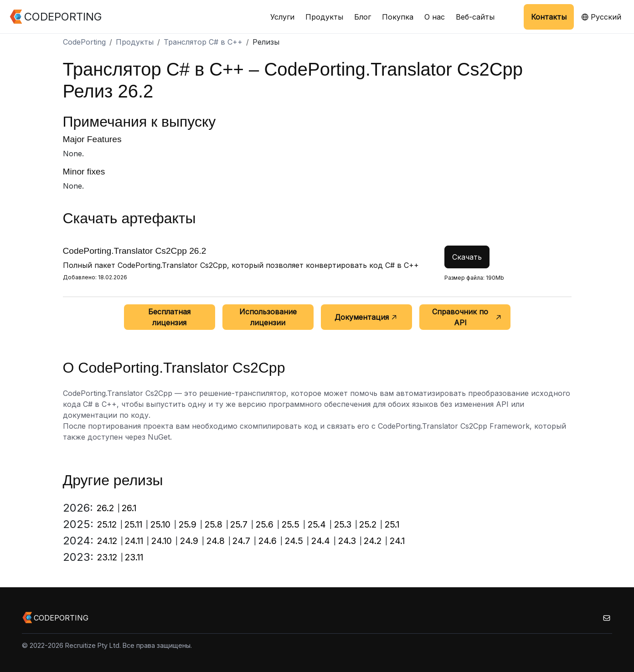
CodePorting (84, 42)
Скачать (467, 257)
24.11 (134, 541)
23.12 (107, 557)
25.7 (239, 524)
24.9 (189, 541)
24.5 (294, 541)
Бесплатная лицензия (169, 317)
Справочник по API (467, 317)
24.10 (162, 541)
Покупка (398, 17)
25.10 (160, 524)
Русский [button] (601, 17)
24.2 (373, 541)
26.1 (129, 508)
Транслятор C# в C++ (203, 42)
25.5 (291, 524)
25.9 (188, 524)
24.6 (268, 541)
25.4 (317, 524)
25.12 (107, 524)
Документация (366, 317)
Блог (363, 17)
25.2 (368, 524)
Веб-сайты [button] (475, 17)
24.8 (216, 541)
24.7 (241, 541)
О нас (435, 17)
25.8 (214, 524)
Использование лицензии (268, 317)
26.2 (105, 508)
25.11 (133, 524)
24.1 (397, 541)
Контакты (549, 17)
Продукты (324, 17)
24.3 (347, 541)
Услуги (282, 17)
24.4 (321, 541)
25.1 (392, 524)
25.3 (343, 524)
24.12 (107, 541)
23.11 (134, 557)
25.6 (265, 524)
